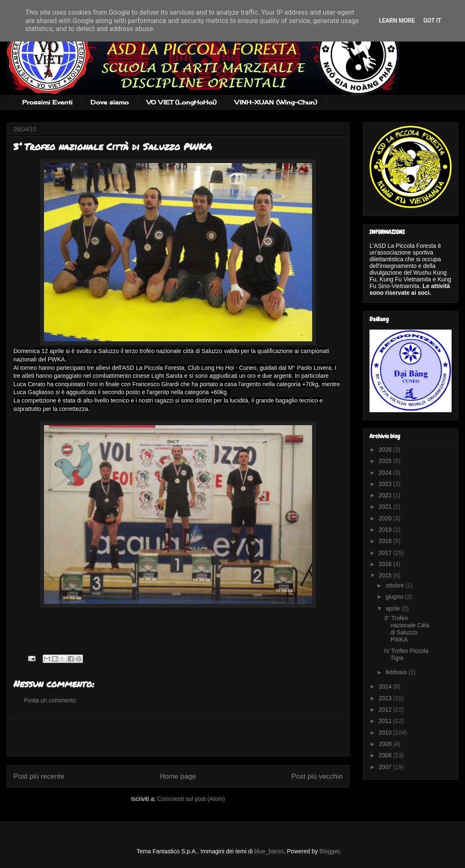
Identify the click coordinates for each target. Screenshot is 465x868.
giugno (395, 597)
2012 (386, 709)
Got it (432, 21)
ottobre (395, 585)
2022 (386, 495)
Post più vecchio (317, 776)
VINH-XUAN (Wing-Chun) (276, 102)
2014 (386, 686)
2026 (386, 450)
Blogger (329, 851)
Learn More (397, 21)
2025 (386, 461)
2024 (386, 473)
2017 (386, 553)
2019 (386, 530)
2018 (386, 541)
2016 (386, 564)
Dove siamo (110, 102)
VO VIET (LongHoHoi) (182, 102)
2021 (386, 507)
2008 (386, 755)
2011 (386, 721)
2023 (386, 484)
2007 (386, 767)
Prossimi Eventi (47, 102)
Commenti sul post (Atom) (191, 799)
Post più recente (39, 776)
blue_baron (269, 851)
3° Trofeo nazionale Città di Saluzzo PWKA (407, 629)
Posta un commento (50, 700)
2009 (386, 744)
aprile (393, 608)
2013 (386, 698)
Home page (178, 776)
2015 (386, 575)
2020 (386, 518)
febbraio (397, 672)
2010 (386, 733)
